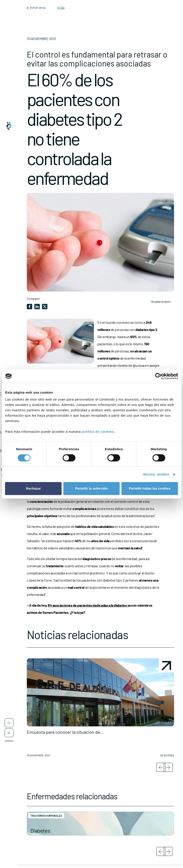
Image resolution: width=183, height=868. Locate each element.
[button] (100, 709)
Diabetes (40, 831)
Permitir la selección (92, 488)
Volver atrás (37, 7)
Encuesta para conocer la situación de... (65, 732)
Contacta (9, 739)
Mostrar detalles (156, 474)
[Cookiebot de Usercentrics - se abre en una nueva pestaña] (158, 376)
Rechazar (33, 488)
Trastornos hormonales (46, 816)
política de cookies (98, 432)
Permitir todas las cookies (150, 488)
